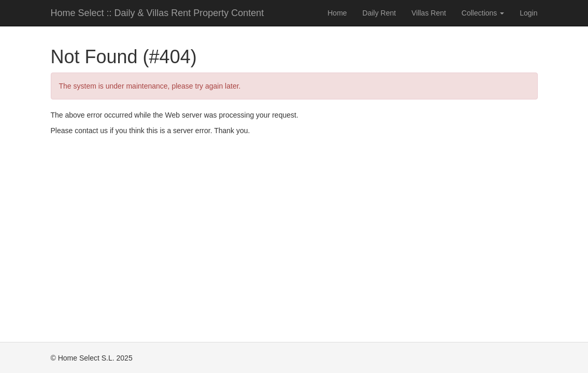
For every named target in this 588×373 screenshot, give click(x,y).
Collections (483, 13)
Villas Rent (429, 13)
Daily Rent (379, 13)
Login (528, 13)
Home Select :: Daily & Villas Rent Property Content (157, 13)
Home (337, 13)
